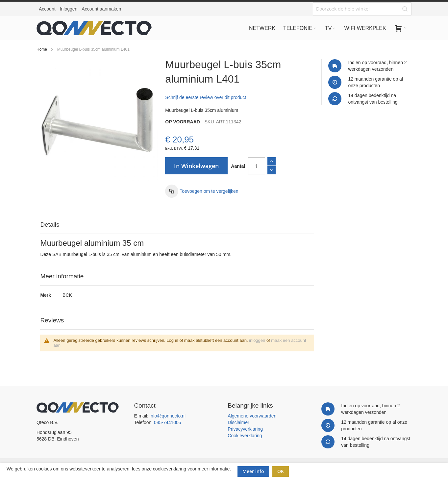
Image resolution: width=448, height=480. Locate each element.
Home (42, 49)
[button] (202, 191)
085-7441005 (168, 422)
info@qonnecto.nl (168, 416)
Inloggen (69, 9)
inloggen (257, 340)
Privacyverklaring (245, 429)
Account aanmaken (101, 9)
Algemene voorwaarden (252, 416)
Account (47, 9)
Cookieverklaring (245, 436)
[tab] (177, 225)
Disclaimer (238, 422)
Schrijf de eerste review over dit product (206, 97)
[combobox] (362, 9)
